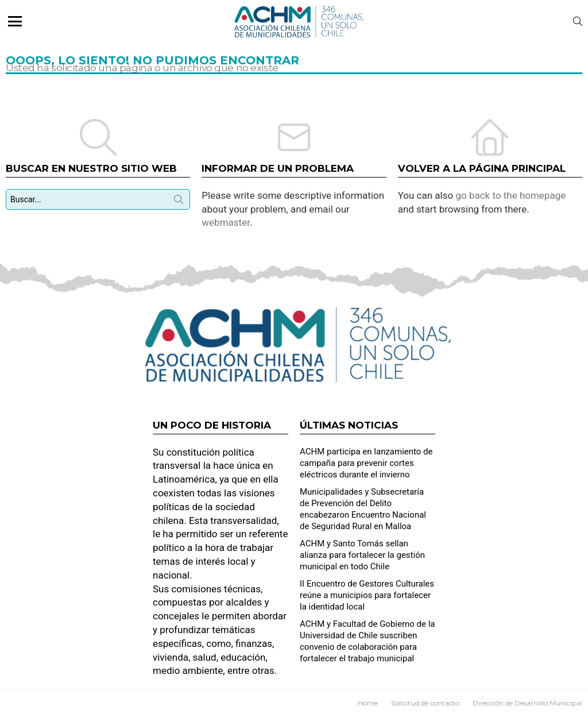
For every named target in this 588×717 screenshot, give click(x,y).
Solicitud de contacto (425, 703)
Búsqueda (179, 202)
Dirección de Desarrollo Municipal (527, 703)
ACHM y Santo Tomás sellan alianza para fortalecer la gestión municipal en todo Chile (362, 555)
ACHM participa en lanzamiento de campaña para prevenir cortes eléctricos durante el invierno (366, 463)
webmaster (226, 222)
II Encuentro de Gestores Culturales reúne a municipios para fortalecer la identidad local (367, 595)
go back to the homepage (510, 195)
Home (368, 703)
